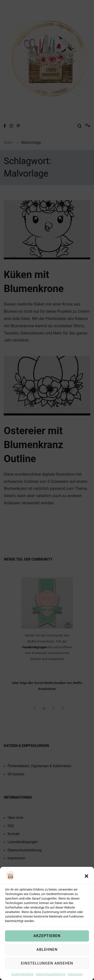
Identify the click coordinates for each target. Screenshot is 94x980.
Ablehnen (47, 962)
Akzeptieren (47, 948)
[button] (86, 888)
